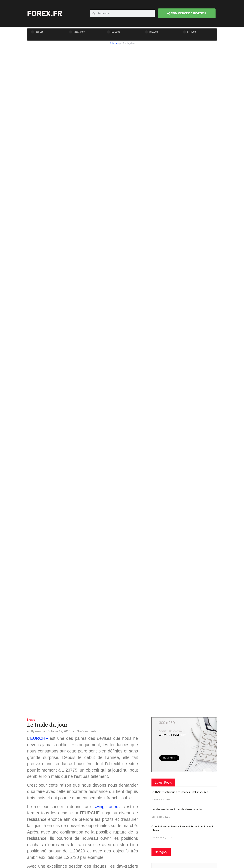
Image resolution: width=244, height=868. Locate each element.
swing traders (106, 807)
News (31, 720)
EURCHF (39, 738)
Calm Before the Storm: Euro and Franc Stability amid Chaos (183, 828)
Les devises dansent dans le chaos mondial (177, 809)
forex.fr (45, 13)
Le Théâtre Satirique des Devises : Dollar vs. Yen (180, 792)
